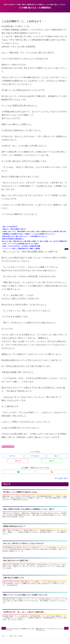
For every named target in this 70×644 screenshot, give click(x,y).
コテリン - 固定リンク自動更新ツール (66, 249)
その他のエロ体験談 (8, 446)
